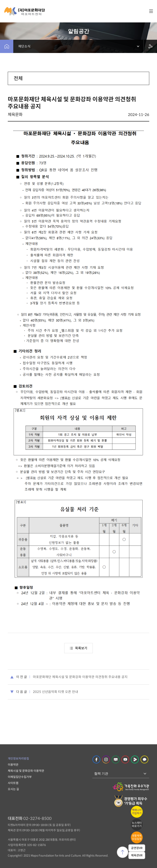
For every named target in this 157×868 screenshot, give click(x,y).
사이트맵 (13, 783)
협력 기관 (101, 774)
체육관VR (137, 855)
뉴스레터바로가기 (137, 824)
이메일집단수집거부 (20, 777)
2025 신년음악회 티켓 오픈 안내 (56, 692)
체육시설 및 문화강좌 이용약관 (26, 771)
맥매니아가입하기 (137, 812)
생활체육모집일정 (137, 837)
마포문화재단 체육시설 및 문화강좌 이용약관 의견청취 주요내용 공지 (80, 677)
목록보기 (79, 648)
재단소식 (24, 46)
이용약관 (13, 765)
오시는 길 (13, 789)
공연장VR (137, 848)
